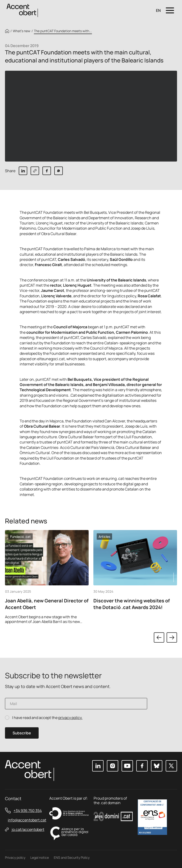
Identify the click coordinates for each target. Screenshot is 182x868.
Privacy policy (15, 857)
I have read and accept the (47, 718)
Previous (159, 637)
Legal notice (40, 857)
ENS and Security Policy (72, 857)
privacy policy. (70, 718)
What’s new (22, 31)
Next (172, 637)
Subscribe (22, 733)
